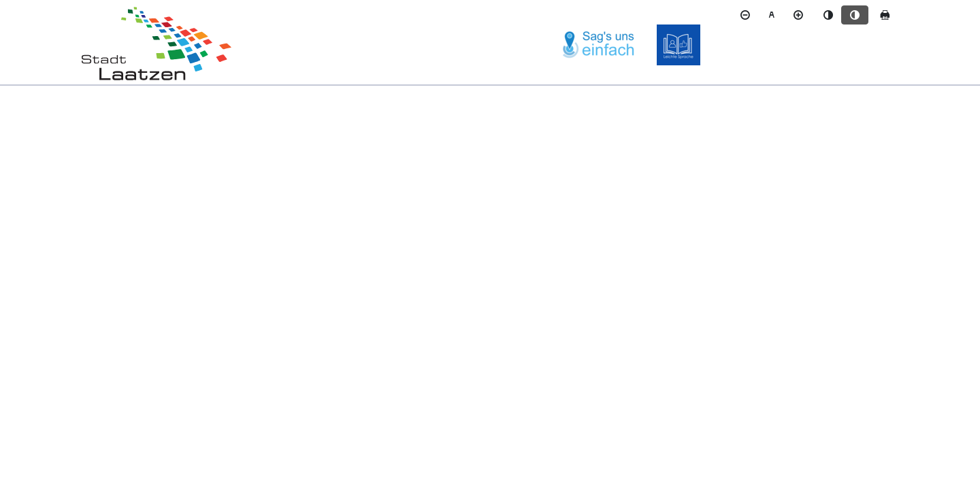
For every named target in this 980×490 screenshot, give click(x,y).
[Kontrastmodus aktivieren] (855, 15)
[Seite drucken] (885, 15)
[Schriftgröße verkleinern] (745, 15)
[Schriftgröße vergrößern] (798, 15)
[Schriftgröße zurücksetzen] (772, 15)
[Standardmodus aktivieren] (828, 15)
